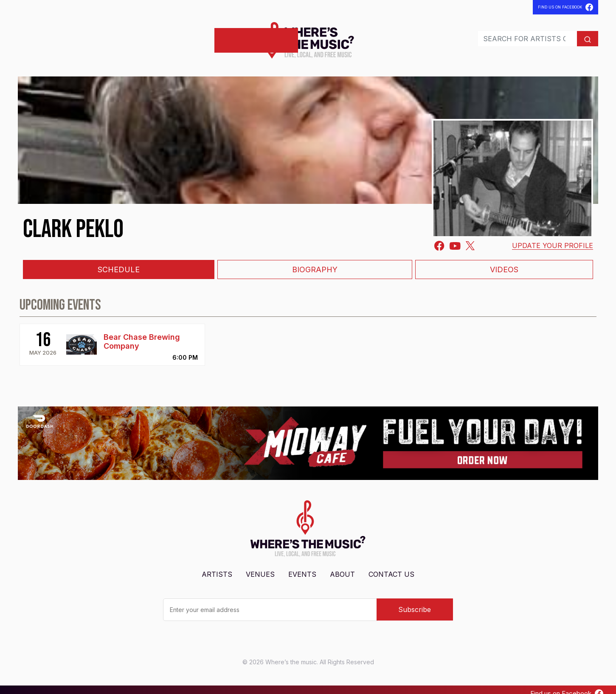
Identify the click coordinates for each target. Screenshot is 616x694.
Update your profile (553, 238)
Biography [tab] (315, 262)
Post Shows (183, 36)
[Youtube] (455, 237)
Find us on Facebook (567, 686)
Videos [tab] (504, 262)
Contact (135, 36)
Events (100, 36)
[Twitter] (470, 237)
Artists (35, 36)
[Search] (510, 35)
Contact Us (391, 567)
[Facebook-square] (439, 238)
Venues (68, 36)
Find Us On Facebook (565, 7)
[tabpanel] (308, 323)
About (342, 567)
